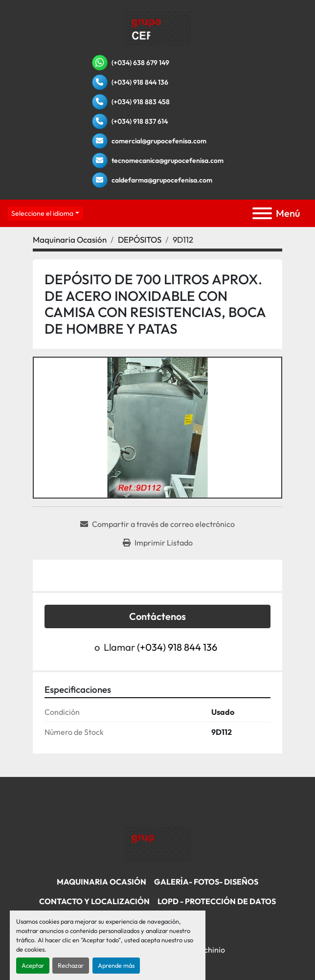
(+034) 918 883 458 (141, 102)
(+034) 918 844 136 (140, 82)
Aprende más (116, 965)
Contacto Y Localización (94, 901)
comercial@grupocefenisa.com (159, 141)
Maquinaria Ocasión (101, 882)
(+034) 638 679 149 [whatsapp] (140, 63)
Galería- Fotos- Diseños (206, 882)
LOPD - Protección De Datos (217, 901)
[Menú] (262, 213)
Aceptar (33, 965)
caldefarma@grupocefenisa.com (162, 180)
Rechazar (71, 965)
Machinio (209, 950)
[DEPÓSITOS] (140, 239)
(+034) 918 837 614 (140, 121)
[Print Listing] (158, 543)
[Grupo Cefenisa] (158, 844)
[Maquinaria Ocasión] (70, 239)
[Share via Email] (157, 524)
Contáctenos (157, 616)
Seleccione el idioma (42, 213)
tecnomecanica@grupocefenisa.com (168, 160)
